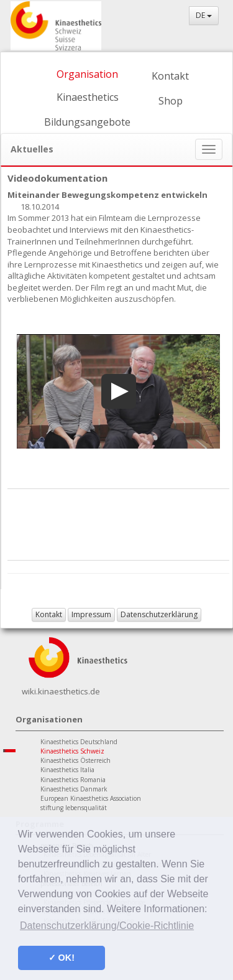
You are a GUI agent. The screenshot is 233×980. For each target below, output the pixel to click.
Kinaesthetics (88, 97)
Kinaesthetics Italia (67, 770)
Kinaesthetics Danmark (74, 789)
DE (204, 15)
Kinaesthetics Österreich (75, 760)
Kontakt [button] (49, 614)
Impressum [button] (91, 614)
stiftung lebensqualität (74, 808)
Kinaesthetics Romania (73, 780)
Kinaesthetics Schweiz (72, 751)
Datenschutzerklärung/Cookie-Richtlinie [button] (107, 926)
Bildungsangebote (87, 122)
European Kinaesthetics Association (91, 798)
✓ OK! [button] (62, 958)
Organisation (87, 74)
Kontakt (170, 76)
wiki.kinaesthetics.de (61, 691)
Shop (171, 101)
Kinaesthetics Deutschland (79, 742)
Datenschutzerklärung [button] (159, 614)
